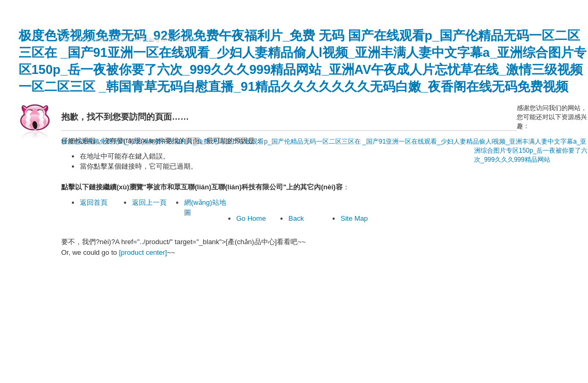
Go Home (251, 218)
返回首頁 (94, 202)
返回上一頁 (149, 202)
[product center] (143, 252)
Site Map (354, 218)
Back (296, 218)
